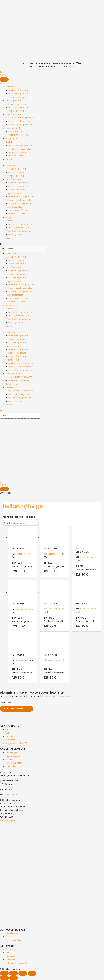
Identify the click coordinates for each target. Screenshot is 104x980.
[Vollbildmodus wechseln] (14, 973)
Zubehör (9, 159)
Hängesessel (11, 139)
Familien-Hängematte (18, 90)
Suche (3, 249)
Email (3, 703)
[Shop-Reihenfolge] (21, 523)
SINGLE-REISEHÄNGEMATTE (20, 132)
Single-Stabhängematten (20, 125)
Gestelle (9, 142)
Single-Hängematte (17, 97)
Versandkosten (23, 554)
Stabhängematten (14, 114)
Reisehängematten (14, 128)
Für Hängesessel (16, 156)
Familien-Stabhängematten (21, 118)
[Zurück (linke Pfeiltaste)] (4, 978)
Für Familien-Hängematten (21, 145)
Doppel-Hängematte (18, 94)
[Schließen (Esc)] (32, 973)
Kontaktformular (10, 795)
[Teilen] (23, 973)
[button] (52, 244)
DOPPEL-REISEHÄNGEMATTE (20, 135)
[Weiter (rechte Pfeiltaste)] (14, 978)
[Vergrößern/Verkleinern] (4, 973)
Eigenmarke (11, 87)
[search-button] (1, 411)
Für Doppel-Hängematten (20, 149)
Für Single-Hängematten (20, 152)
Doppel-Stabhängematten (21, 121)
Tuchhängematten (14, 101)
